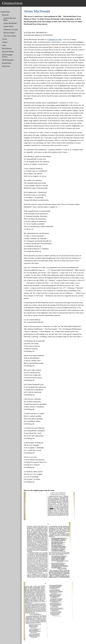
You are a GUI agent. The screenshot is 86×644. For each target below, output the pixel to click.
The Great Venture (10, 36)
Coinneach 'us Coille (11, 30)
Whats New (6, 66)
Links (4, 45)
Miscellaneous (7, 48)
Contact (5, 42)
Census (4, 39)
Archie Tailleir (8, 26)
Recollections (7, 63)
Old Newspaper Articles (7, 56)
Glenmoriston (5, 12)
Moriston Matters (9, 33)
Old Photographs (8, 60)
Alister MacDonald (10, 23)
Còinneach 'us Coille (55, 39)
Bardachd (5, 15)
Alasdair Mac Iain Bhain (10, 19)
